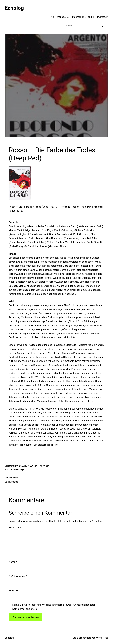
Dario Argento (11, 482)
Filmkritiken (43, 466)
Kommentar (16, 528)
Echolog (14, 8)
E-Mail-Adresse (18, 576)
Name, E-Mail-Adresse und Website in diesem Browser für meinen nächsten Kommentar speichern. (54, 607)
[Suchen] (103, 26)
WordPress (102, 638)
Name (13, 562)
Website (13, 590)
